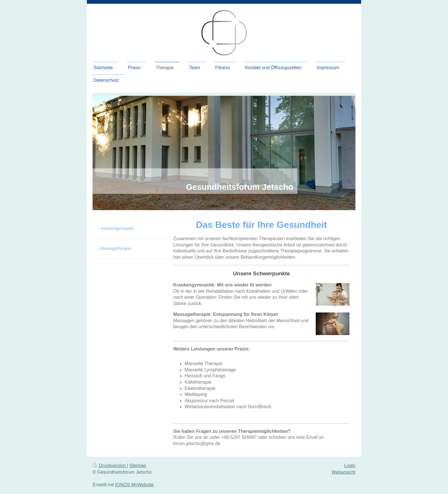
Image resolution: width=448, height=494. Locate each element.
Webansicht (344, 472)
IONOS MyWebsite (134, 485)
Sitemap (138, 466)
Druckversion (110, 466)
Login (350, 466)
